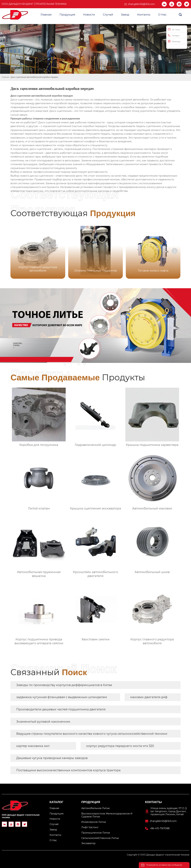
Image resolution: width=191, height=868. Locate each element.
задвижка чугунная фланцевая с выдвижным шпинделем (62, 697)
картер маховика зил (33, 746)
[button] (175, 251)
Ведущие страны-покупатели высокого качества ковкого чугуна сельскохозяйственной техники (92, 734)
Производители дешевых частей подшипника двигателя (61, 709)
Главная (5, 77)
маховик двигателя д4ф (149, 697)
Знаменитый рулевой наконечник (43, 722)
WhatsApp (174, 41)
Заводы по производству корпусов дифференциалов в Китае (64, 685)
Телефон (174, 35)
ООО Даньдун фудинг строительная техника (34, 4)
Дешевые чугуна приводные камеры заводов (52, 758)
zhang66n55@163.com (141, 4)
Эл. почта (174, 29)
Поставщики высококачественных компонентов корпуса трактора (68, 770)
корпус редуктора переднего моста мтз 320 (120, 746)
